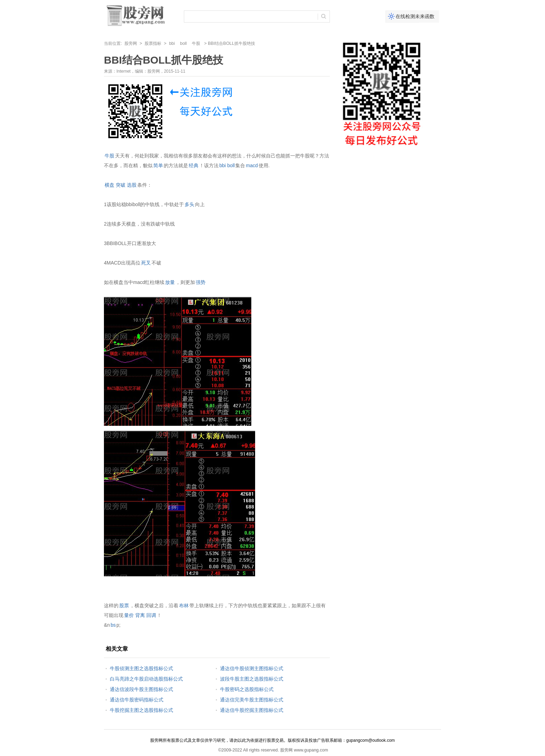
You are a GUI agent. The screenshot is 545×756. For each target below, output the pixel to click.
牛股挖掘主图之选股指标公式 (141, 710)
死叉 (146, 263)
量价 (129, 615)
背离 (140, 615)
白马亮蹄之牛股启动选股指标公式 (146, 679)
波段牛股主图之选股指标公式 (252, 679)
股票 (124, 605)
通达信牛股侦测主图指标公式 (252, 668)
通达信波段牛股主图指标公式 (141, 689)
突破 (121, 185)
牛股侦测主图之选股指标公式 (141, 668)
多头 (189, 204)
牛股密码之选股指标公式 (247, 689)
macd (252, 165)
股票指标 (153, 43)
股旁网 (131, 43)
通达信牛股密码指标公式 (137, 700)
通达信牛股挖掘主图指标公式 (252, 710)
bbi (172, 43)
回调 (151, 615)
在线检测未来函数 (415, 16)
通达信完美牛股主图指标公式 (252, 700)
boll (183, 43)
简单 (158, 165)
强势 (201, 282)
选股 (132, 185)
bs (113, 625)
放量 (170, 282)
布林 (184, 605)
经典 (194, 165)
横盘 (109, 185)
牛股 (196, 43)
